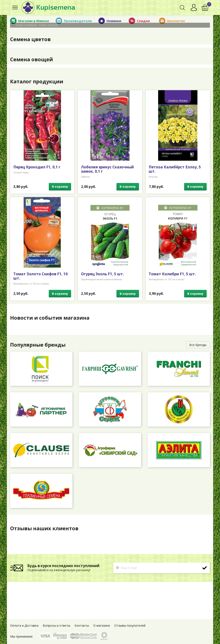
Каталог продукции (37, 81)
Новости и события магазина (50, 318)
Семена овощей (31, 59)
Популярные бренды (38, 345)
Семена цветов (30, 39)
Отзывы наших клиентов (44, 528)
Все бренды (198, 345)
